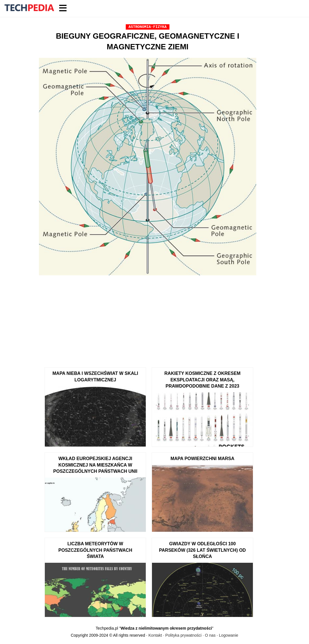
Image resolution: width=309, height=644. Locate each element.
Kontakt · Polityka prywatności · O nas (182, 635)
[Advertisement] (148, 319)
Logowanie (229, 635)
